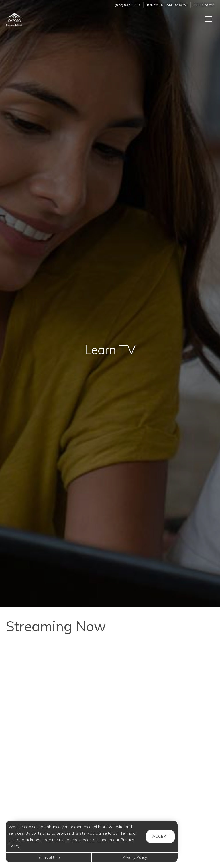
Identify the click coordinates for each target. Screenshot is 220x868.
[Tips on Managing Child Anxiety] (56, 739)
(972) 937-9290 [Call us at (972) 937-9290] (127, 5)
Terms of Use (49, 857)
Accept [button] (160, 836)
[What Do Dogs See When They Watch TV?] (56, 802)
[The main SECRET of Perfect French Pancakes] (164, 802)
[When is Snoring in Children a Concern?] (56, 675)
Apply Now (204, 5)
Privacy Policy (135, 857)
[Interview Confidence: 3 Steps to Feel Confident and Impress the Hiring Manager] (164, 739)
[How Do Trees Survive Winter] (164, 675)
